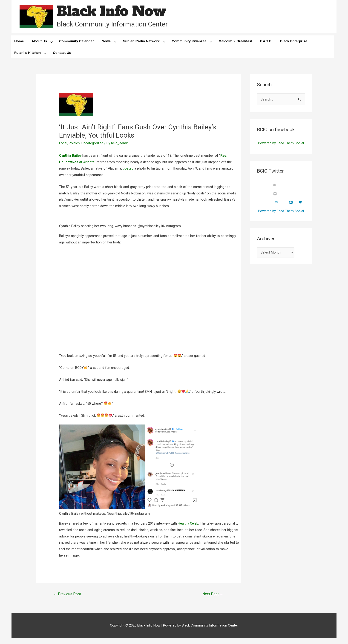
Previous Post (67, 594)
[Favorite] (301, 203)
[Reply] (277, 202)
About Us (39, 41)
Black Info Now (112, 11)
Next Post (213, 594)
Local (63, 143)
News (106, 41)
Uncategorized (93, 143)
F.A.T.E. (266, 41)
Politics (75, 143)
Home (19, 41)
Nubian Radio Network (141, 41)
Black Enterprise (293, 41)
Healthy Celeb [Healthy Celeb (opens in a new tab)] (188, 524)
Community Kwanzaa (189, 41)
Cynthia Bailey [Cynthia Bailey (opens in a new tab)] (71, 156)
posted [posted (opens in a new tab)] (128, 169)
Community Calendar (76, 41)
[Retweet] (292, 202)
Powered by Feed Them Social (281, 144)
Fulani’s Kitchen (27, 53)
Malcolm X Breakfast (235, 41)
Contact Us (62, 53)
